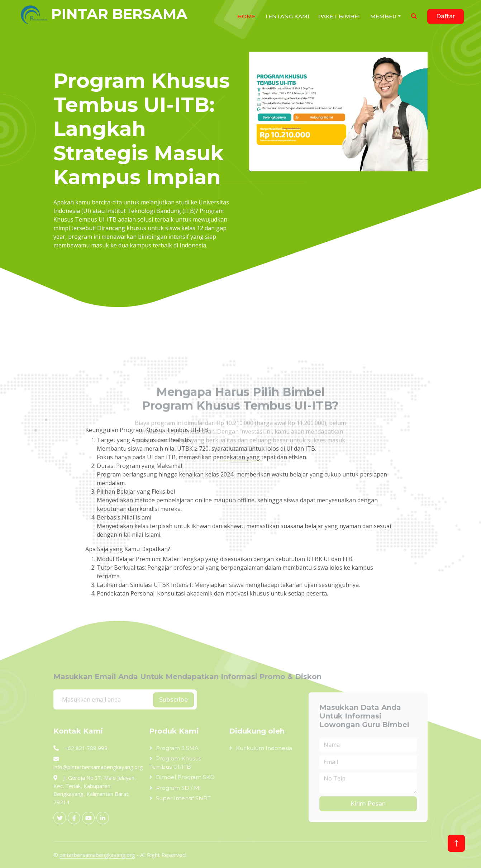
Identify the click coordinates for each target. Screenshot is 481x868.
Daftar (446, 16)
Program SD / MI (178, 788)
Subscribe (173, 700)
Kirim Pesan (368, 804)
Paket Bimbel (340, 16)
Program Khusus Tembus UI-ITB (175, 763)
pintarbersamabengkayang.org (97, 855)
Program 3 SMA (177, 748)
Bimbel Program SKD (185, 777)
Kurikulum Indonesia (264, 748)
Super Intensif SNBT (183, 798)
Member (383, 16)
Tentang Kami (287, 16)
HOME (246, 16)
